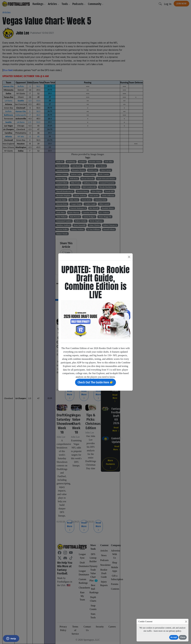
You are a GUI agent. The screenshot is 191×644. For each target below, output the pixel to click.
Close (183, 637)
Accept (174, 637)
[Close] (186, 622)
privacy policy (175, 631)
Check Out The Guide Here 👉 (95, 382)
